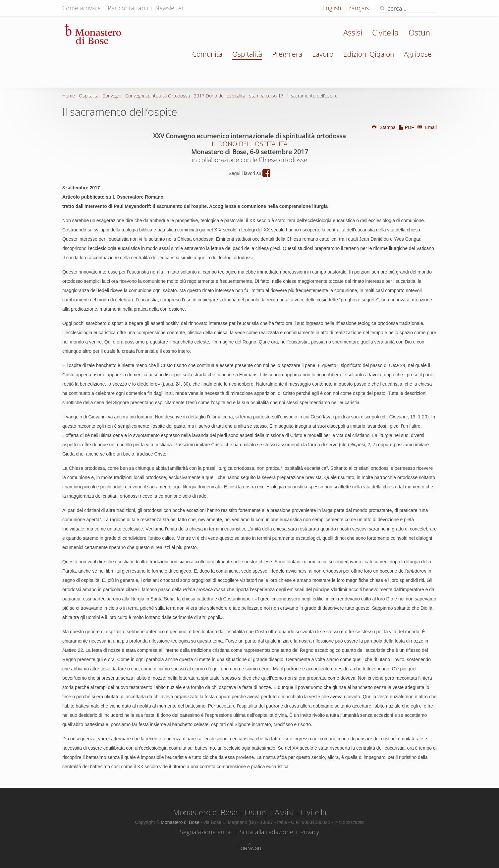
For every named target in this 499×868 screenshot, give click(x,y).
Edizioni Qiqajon (369, 54)
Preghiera (287, 54)
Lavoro (323, 54)
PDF (406, 127)
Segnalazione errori (206, 832)
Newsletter (169, 8)
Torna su (249, 848)
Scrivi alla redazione (266, 832)
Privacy (310, 832)
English (333, 8)
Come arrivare (82, 8)
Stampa (383, 127)
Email (426, 127)
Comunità (207, 54)
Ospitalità (247, 54)
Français (358, 8)
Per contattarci (128, 8)
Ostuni (420, 32)
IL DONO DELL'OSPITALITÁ (249, 144)
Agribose (418, 54)
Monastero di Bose (205, 812)
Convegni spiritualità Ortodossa (158, 96)
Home (69, 96)
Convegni (112, 96)
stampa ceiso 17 (266, 96)
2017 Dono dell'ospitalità (220, 96)
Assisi (353, 32)
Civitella (385, 32)
